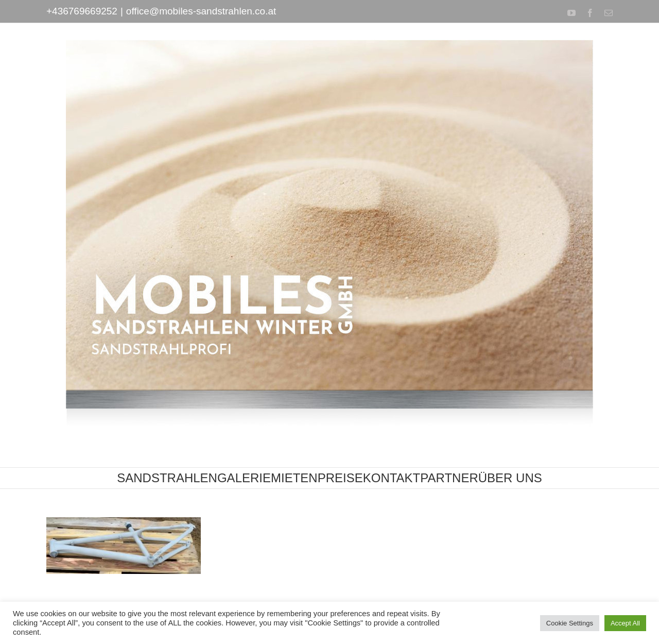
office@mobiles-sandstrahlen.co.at (201, 11)
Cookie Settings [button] (570, 623)
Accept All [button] (625, 623)
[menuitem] (167, 478)
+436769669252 (82, 11)
